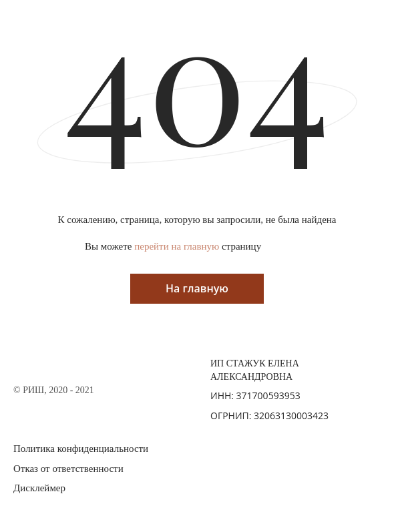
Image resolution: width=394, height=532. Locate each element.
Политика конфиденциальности (81, 449)
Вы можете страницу (173, 246)
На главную (197, 288)
